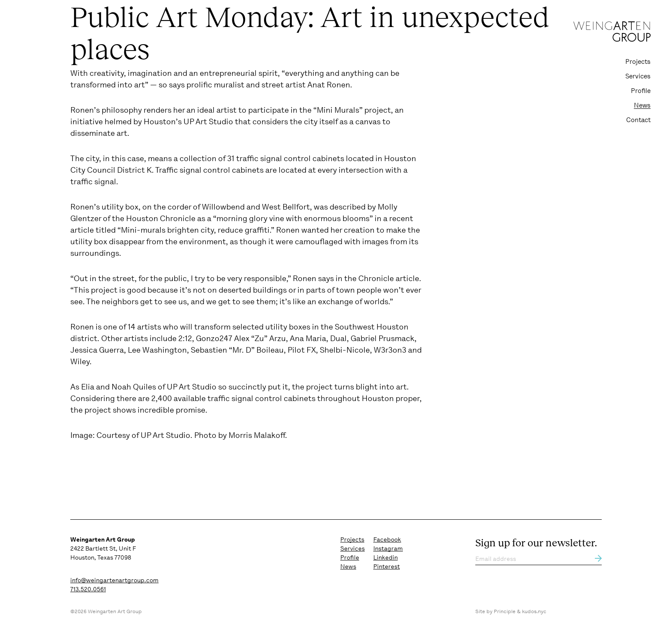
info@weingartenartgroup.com (114, 580)
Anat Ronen (329, 85)
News (642, 105)
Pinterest (387, 566)
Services (638, 76)
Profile (641, 91)
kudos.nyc (534, 611)
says (177, 85)
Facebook (387, 539)
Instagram (388, 548)
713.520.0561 (88, 589)
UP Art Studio (192, 387)
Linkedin (385, 557)
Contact (638, 120)
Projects (638, 62)
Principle (505, 611)
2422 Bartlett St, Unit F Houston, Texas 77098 (103, 548)
